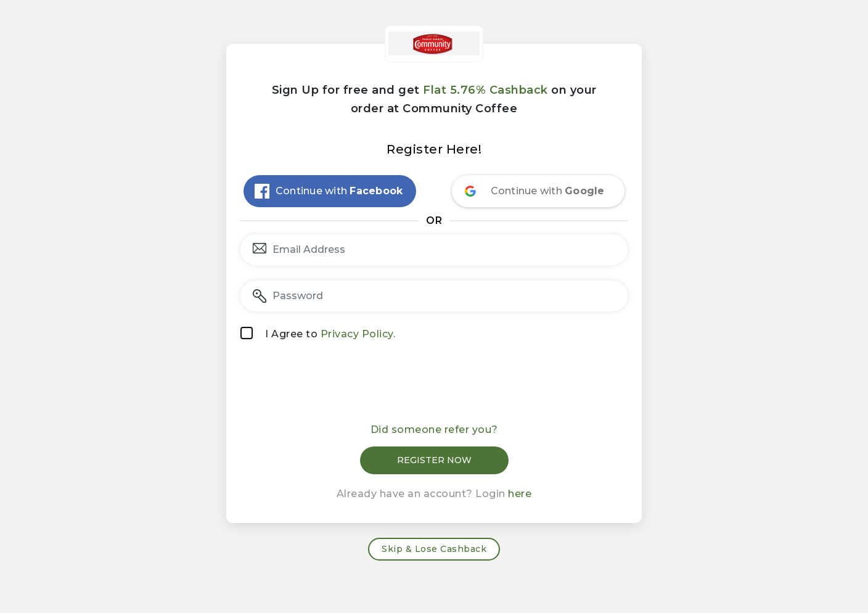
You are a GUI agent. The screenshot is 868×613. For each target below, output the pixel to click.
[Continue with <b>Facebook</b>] (330, 191)
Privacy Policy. (358, 334)
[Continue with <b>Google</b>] (538, 191)
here (520, 494)
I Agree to (330, 334)
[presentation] (434, 386)
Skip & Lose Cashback (434, 549)
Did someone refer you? (434, 430)
